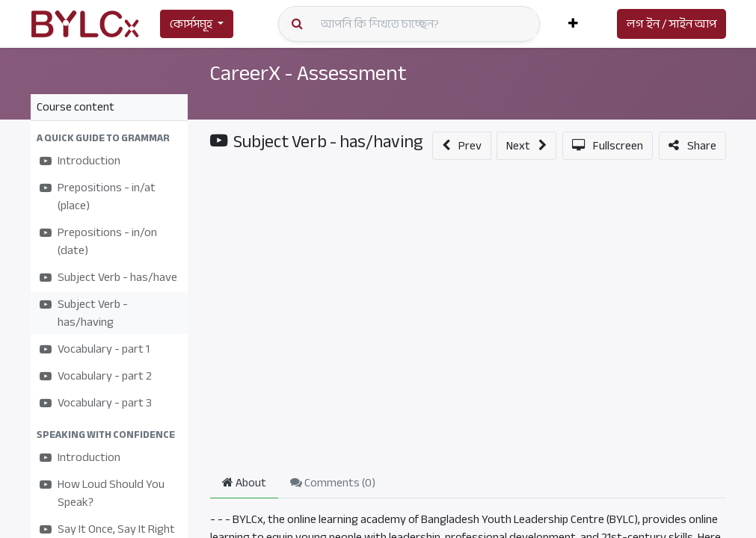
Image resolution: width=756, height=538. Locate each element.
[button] (573, 24)
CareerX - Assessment (313, 73)
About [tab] (244, 483)
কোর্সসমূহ (191, 24)
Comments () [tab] (333, 483)
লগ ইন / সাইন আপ (672, 24)
